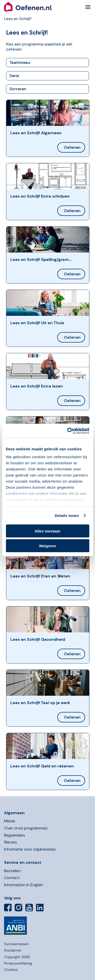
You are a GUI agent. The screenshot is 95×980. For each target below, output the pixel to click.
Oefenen (72, 147)
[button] (43, 7)
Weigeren (48, 546)
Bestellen (12, 871)
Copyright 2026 (17, 957)
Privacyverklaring (18, 963)
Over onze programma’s (26, 828)
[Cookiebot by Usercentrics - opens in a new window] (68, 431)
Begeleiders (15, 835)
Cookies (11, 970)
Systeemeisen (16, 944)
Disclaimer (13, 950)
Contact (12, 878)
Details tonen (67, 516)
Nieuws (11, 842)
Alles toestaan (48, 531)
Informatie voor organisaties (30, 849)
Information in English (24, 885)
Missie (10, 821)
